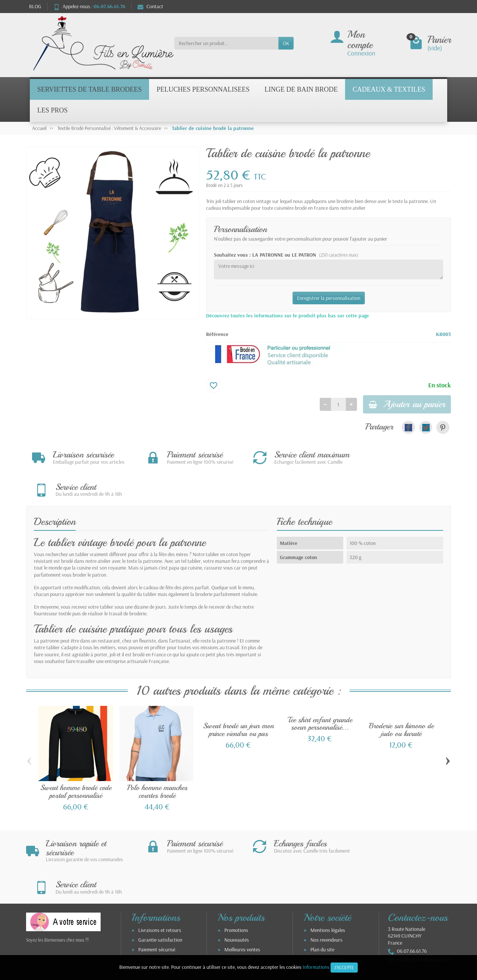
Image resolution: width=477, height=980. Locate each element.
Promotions (236, 867)
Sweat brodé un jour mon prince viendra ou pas (238, 699)
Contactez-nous (327, 896)
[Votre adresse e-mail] (223, 935)
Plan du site (322, 886)
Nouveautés (237, 877)
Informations (316, 967)
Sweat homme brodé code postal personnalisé (76, 760)
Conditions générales (160, 896)
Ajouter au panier (404, 405)
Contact (150, 6)
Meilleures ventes (242, 886)
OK (286, 43)
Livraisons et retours (160, 867)
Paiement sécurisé (157, 886)
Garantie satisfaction (160, 877)
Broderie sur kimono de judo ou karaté (401, 699)
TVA (142, 906)
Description (55, 491)
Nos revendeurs (326, 877)
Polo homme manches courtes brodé (157, 760)
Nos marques (238, 896)
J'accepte (344, 967)
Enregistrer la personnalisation (329, 298)
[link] (408, 428)
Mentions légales (328, 867)
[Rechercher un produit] (226, 43)
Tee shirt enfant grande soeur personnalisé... (320, 692)
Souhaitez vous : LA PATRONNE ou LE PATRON (286, 255)
